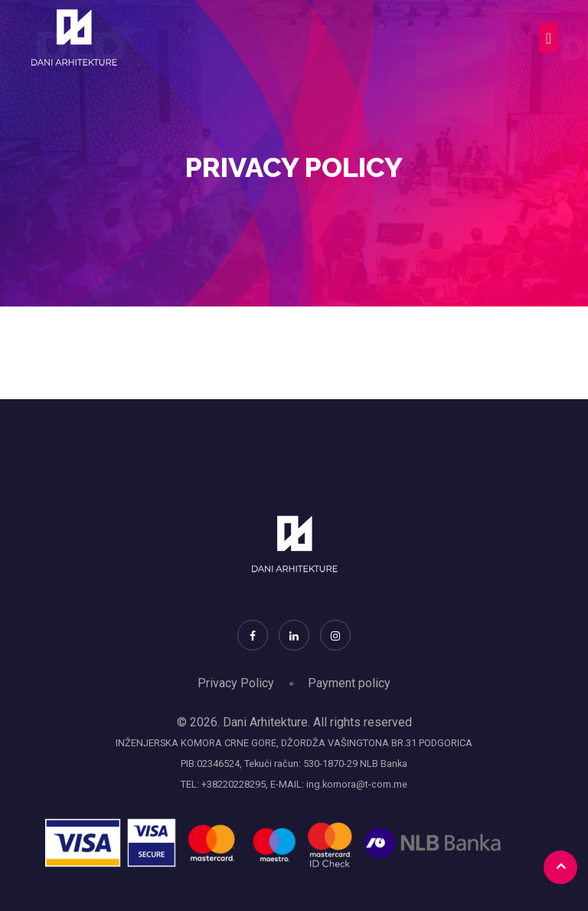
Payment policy (349, 683)
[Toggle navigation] (549, 38)
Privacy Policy (236, 683)
